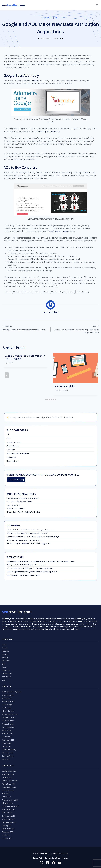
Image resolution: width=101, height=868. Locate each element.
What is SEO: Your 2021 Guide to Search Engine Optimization (31, 531)
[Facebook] (54, 863)
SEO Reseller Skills (65, 387)
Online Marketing (88, 292)
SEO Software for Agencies (12, 681)
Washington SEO (8, 733)
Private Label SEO (9, 692)
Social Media (7, 723)
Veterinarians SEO (9, 817)
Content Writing (8, 750)
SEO (57, 18)
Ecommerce (12, 458)
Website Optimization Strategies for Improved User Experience (32, 573)
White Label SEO (8, 702)
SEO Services (7, 688)
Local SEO (11, 450)
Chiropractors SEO (9, 814)
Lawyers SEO (7, 772)
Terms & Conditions (53, 858)
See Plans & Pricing (16, 481)
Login (4, 669)
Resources (6, 648)
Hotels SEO (6, 834)
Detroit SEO (7, 740)
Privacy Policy (38, 858)
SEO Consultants (8, 712)
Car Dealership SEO (9, 821)
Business (30, 292)
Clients (39, 292)
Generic (47, 18)
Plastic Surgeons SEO (10, 776)
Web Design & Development (18, 454)
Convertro (86, 172)
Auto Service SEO (9, 807)
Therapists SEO (8, 831)
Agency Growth (13, 447)
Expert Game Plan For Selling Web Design (23, 513)
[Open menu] (97, 5)
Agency (8, 292)
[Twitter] (41, 863)
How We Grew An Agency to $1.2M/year (23, 499)
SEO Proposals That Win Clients (19, 502)
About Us (5, 638)
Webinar (5, 645)
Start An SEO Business (16, 509)
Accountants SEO (8, 779)
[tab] (46, 401)
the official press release (59, 231)
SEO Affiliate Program (10, 705)
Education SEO (8, 800)
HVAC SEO (6, 790)
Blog (4, 652)
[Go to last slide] (7, 376)
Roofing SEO (7, 824)
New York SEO (8, 726)
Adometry (35, 81)
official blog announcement (49, 132)
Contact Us (6, 659)
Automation (19, 292)
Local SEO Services (9, 709)
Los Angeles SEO (8, 719)
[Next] (94, 376)
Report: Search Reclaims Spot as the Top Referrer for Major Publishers (76, 330)
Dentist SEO (7, 793)
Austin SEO (6, 753)
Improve (67, 292)
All (8, 435)
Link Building (7, 699)
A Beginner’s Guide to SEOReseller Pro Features (26, 566)
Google (57, 292)
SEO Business (7, 662)
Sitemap (65, 858)
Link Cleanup (7, 736)
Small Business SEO (9, 766)
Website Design (8, 716)
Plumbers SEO (7, 810)
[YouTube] (60, 863)
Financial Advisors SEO (11, 797)
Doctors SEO (7, 838)
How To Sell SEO (14, 506)
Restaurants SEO (9, 827)
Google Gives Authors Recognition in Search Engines (25, 358)
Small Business (13, 462)
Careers (5, 655)
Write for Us (7, 666)
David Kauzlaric (46, 38)
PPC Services (7, 729)
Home (4, 631)
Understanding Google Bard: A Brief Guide (23, 576)
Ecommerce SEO (8, 786)
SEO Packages (7, 695)
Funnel (48, 292)
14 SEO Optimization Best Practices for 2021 (25, 541)
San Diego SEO (8, 747)
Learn (76, 292)
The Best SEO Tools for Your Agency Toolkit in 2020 (27, 534)
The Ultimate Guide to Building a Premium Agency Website (30, 569)
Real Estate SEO (8, 769)
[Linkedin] (47, 863)
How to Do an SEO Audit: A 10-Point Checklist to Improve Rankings (33, 538)
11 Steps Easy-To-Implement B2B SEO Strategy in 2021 (29, 544)
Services (5, 635)
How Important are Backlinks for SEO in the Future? (25, 328)
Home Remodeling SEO (11, 803)
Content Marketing (14, 443)
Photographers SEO (10, 783)
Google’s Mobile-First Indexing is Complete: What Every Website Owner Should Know (40, 562)
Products (5, 642)
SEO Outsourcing (8, 685)
